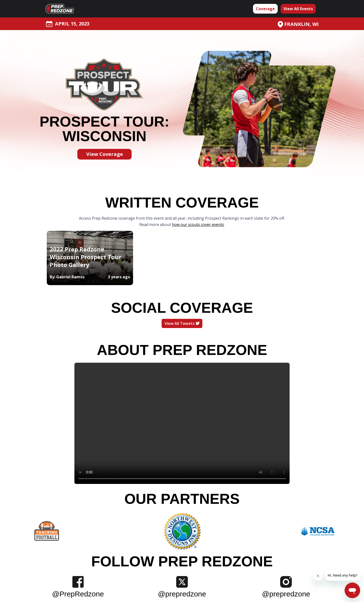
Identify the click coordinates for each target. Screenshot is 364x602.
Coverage (265, 9)
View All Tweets (182, 323)
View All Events (298, 9)
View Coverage (105, 154)
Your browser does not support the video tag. (182, 423)
